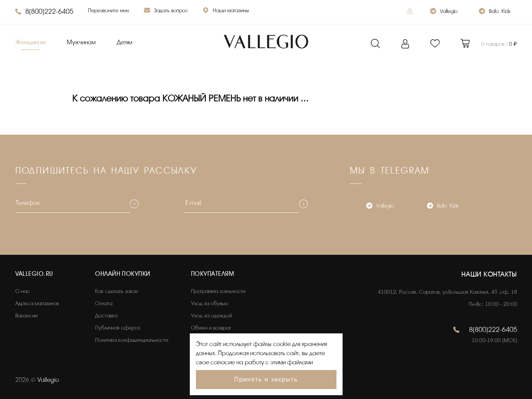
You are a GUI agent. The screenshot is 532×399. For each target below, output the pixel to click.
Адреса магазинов (37, 303)
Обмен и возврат (211, 328)
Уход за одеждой (211, 316)
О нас (23, 291)
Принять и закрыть (266, 379)
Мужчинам (81, 42)
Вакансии (26, 316)
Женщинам (30, 42)
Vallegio (444, 12)
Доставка (106, 316)
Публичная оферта (117, 328)
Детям (125, 42)
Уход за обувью (209, 303)
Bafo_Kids (495, 12)
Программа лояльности (218, 291)
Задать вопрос (166, 11)
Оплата (104, 303)
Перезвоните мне (108, 10)
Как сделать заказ (116, 291)
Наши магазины (226, 11)
